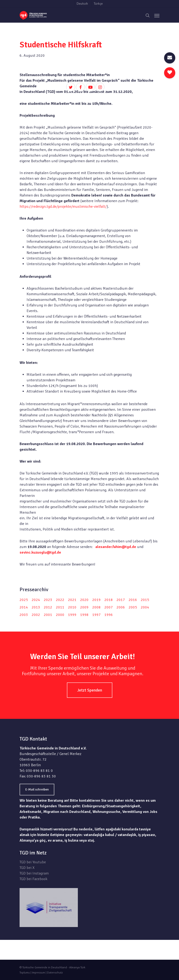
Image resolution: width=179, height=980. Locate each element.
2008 (96, 607)
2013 (36, 607)
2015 (145, 600)
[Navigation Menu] (157, 15)
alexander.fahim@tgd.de (116, 547)
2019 (96, 600)
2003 (24, 615)
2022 (60, 600)
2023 (48, 600)
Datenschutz (55, 973)
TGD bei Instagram (34, 873)
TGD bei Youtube (33, 862)
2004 (145, 607)
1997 (96, 615)
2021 (72, 600)
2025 (24, 600)
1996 (109, 615)
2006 (121, 607)
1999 (72, 615)
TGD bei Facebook (33, 879)
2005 (133, 607)
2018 (109, 600)
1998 (84, 615)
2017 (121, 600)
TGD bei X (27, 868)
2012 (48, 607)
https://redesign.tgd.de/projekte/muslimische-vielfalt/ (63, 207)
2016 (133, 600)
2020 (84, 600)
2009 (84, 607)
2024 (36, 600)
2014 (24, 607)
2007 (109, 607)
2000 (60, 615)
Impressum (38, 973)
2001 (48, 615)
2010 (72, 607)
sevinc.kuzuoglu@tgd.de (40, 552)
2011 (60, 607)
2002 (36, 615)
